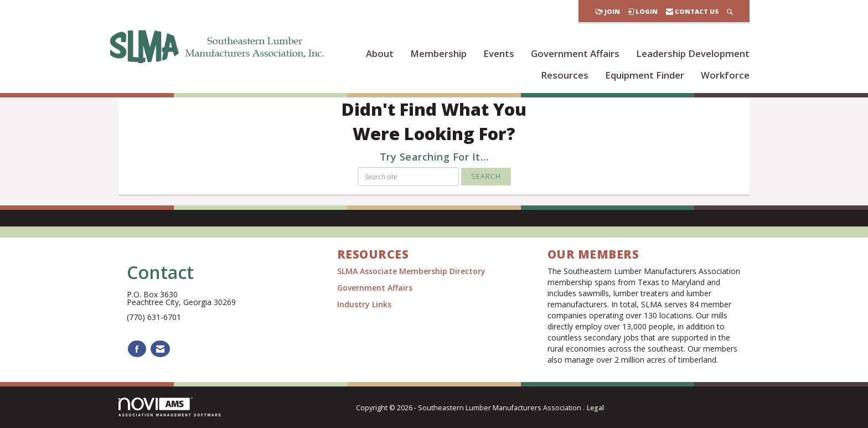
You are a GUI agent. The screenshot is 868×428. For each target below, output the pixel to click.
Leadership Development (693, 53)
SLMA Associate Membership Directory (412, 271)
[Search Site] (730, 11)
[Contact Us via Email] (160, 349)
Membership (438, 53)
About (380, 53)
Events (499, 53)
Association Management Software (170, 407)
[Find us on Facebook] (137, 349)
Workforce (725, 75)
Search (486, 176)
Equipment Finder (645, 75)
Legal (595, 408)
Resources (565, 75)
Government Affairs (575, 53)
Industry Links (364, 304)
